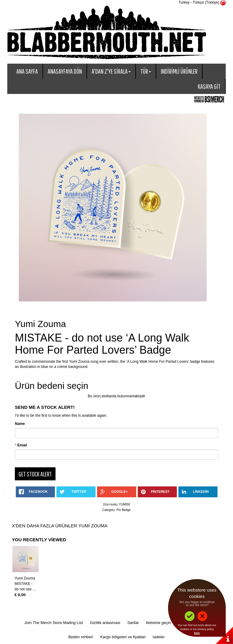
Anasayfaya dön (65, 71)
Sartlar (133, 623)
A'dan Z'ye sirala (111, 71)
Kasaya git (209, 86)
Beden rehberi (81, 637)
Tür (146, 71)
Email (21, 445)
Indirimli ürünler (179, 71)
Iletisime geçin (158, 623)
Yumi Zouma (25, 578)
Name (20, 424)
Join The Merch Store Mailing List (54, 623)
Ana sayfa (27, 71)
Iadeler (159, 637)
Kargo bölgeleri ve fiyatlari (123, 637)
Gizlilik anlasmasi (105, 623)
